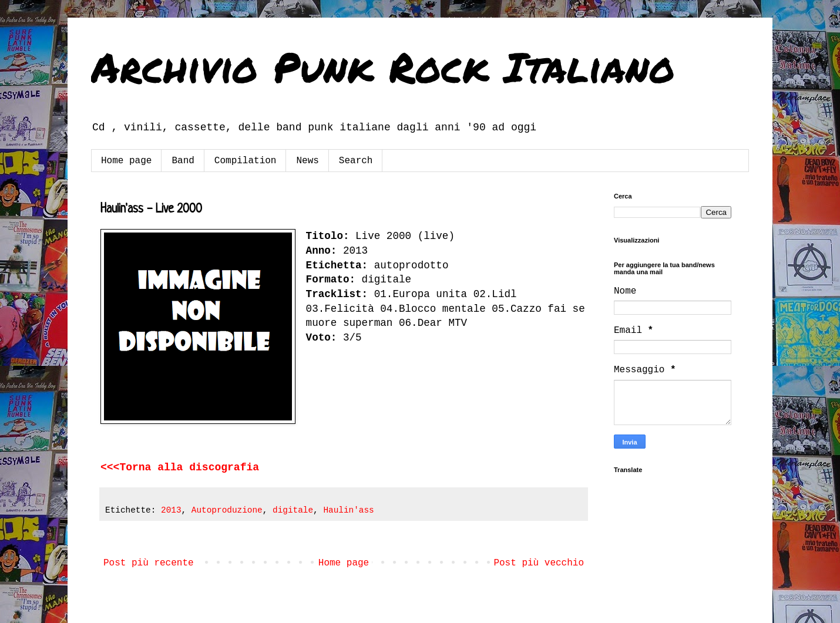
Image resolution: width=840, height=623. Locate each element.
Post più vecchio (539, 563)
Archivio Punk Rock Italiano (383, 66)
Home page (126, 161)
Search (356, 161)
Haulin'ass (348, 510)
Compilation (246, 161)
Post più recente (149, 563)
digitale (293, 510)
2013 (171, 510)
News (307, 161)
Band (183, 161)
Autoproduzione (227, 510)
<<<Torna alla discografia (180, 467)
